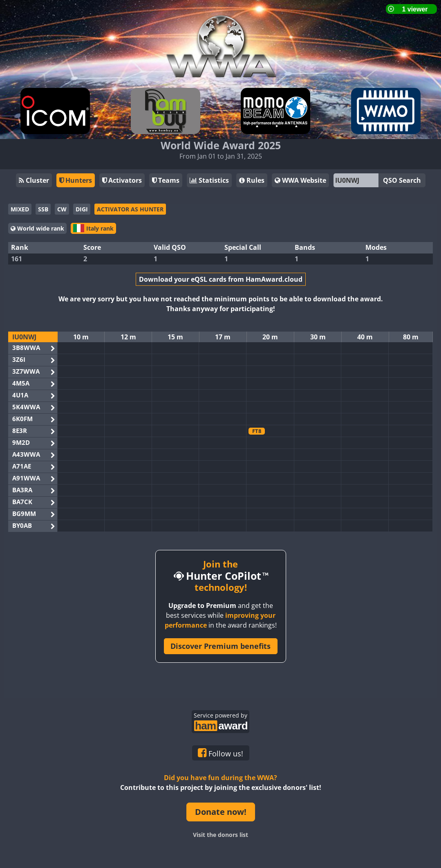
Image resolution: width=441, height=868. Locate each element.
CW (62, 209)
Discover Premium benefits (220, 646)
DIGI (82, 209)
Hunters (76, 180)
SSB (43, 209)
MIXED (20, 209)
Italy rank (93, 228)
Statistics (209, 180)
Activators (122, 180)
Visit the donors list (220, 835)
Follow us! (220, 753)
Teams (166, 180)
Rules (252, 180)
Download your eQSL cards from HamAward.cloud (221, 279)
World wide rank (37, 228)
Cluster (34, 180)
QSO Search (402, 180)
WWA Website (300, 180)
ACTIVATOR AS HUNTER (130, 209)
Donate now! (221, 812)
